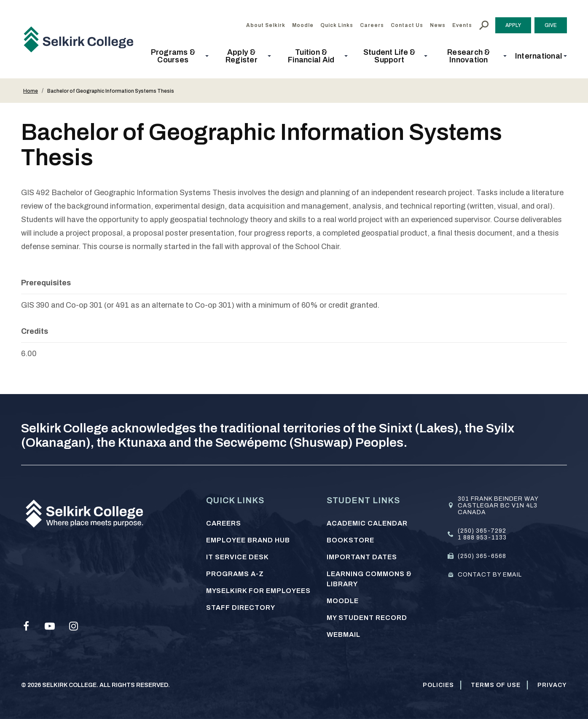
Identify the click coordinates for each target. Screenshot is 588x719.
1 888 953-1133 (482, 538)
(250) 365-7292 (482, 531)
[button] (176, 56)
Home (31, 91)
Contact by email (490, 575)
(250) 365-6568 (482, 556)
